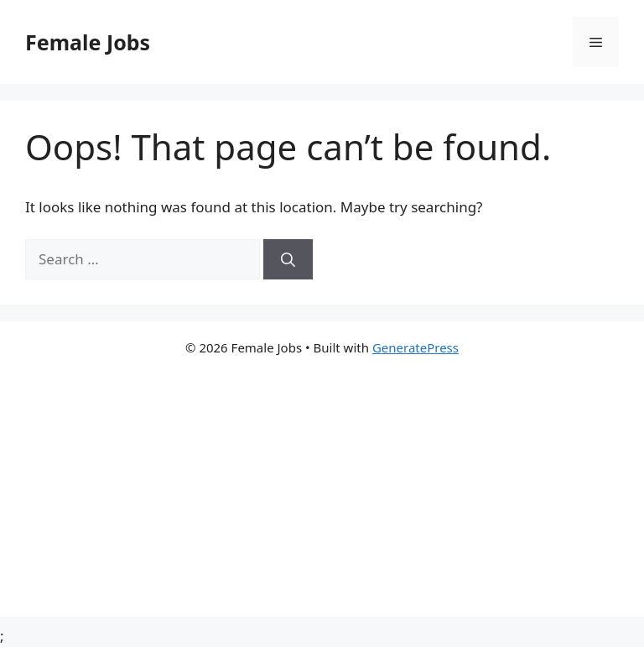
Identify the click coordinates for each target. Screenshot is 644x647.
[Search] (288, 259)
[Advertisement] (322, 499)
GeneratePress (415, 347)
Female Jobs (88, 42)
